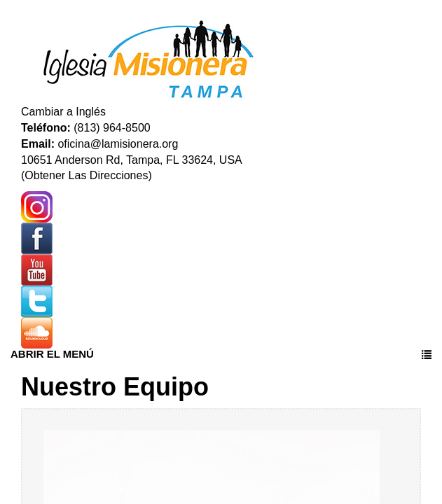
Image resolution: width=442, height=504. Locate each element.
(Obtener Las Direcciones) (87, 175)
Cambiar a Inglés (63, 112)
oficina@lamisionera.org (118, 144)
